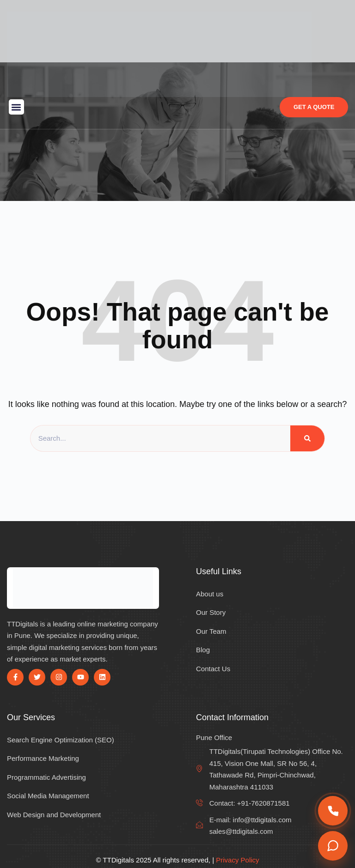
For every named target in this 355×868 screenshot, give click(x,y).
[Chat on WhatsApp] (333, 846)
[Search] (307, 438)
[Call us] (333, 811)
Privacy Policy (237, 860)
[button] (16, 107)
